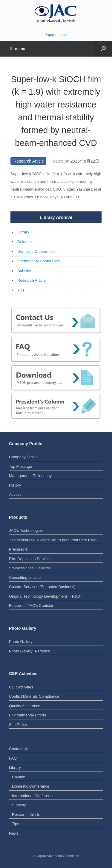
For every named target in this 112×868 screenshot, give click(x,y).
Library (23, 232)
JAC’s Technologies (26, 530)
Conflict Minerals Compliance (34, 696)
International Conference (39, 261)
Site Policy (18, 725)
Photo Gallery (21, 642)
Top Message (20, 466)
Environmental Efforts (27, 715)
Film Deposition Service (29, 559)
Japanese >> (56, 35)
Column (24, 242)
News (14, 833)
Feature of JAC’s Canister (31, 606)
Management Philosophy (30, 476)
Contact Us (19, 749)
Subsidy (24, 271)
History (15, 485)
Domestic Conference (36, 251)
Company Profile (23, 457)
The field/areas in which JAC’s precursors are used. (53, 540)
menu (18, 49)
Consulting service (25, 578)
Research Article (29, 161)
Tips (21, 290)
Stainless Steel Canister (30, 568)
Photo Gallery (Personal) (30, 651)
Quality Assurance (25, 706)
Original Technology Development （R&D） (46, 596)
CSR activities (21, 687)
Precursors (18, 549)
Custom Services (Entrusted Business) (42, 587)
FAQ (13, 758)
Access (15, 494)
